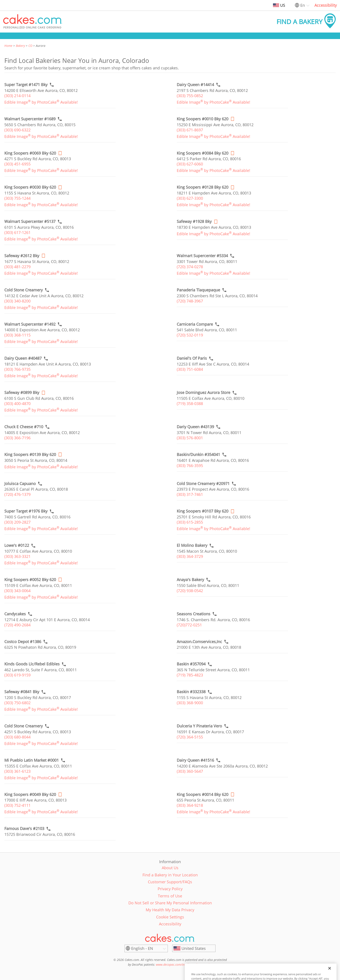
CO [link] (30, 46)
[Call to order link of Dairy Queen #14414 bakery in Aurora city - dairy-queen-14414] (195, 85)
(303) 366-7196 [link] (17, 438)
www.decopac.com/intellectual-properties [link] (184, 964)
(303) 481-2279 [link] (17, 267)
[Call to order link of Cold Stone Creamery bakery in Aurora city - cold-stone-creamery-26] (24, 290)
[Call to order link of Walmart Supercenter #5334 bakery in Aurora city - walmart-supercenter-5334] (202, 256)
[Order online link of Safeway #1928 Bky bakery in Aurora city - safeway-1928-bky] (194, 221)
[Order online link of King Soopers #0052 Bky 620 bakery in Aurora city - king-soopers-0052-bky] (30, 580)
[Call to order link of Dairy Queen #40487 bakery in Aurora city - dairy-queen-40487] (23, 358)
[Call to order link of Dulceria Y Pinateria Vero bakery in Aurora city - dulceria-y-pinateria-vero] (199, 726)
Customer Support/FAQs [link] (170, 882)
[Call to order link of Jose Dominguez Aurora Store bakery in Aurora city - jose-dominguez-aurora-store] (204, 393)
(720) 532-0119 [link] (190, 335)
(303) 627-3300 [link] (190, 198)
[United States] (194, 948)
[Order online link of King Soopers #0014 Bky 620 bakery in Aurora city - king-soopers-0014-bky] (203, 795)
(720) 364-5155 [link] (190, 737)
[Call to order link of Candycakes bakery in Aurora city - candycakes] (15, 614)
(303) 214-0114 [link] (17, 96)
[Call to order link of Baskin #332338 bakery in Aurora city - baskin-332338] (191, 692)
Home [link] (8, 46)
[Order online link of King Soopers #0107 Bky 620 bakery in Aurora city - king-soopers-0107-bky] (203, 511)
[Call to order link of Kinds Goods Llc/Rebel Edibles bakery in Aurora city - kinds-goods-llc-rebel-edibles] (32, 664)
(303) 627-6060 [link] (190, 164)
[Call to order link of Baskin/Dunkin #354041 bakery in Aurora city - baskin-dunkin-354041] (198, 455)
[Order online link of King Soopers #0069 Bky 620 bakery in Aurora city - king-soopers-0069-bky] (30, 153)
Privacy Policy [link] (170, 889)
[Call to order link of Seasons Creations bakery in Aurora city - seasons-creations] (194, 614)
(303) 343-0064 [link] (17, 591)
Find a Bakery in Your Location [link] (170, 875)
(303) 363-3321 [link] (17, 556)
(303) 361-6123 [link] (17, 771)
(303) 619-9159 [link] (17, 675)
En (303, 5)
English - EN (142, 948)
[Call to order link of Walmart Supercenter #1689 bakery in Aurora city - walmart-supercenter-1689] (30, 119)
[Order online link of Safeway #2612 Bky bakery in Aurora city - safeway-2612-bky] (22, 256)
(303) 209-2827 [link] (17, 522)
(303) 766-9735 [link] (17, 369)
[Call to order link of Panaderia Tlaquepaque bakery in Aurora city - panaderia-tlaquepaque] (198, 290)
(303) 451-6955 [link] (17, 164)
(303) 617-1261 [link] (17, 232)
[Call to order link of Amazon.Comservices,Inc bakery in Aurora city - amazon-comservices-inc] (199, 642)
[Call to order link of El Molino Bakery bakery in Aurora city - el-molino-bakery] (192, 545)
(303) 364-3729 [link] (190, 556)
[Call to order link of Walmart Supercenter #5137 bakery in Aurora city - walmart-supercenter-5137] (30, 221)
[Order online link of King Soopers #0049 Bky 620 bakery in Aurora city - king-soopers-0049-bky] (30, 795)
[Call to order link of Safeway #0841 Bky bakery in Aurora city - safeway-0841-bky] (22, 692)
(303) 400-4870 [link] (17, 403)
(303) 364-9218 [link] (190, 805)
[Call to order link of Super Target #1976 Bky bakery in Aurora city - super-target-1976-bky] (26, 511)
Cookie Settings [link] (170, 917)
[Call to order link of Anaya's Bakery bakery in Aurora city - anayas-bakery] (190, 580)
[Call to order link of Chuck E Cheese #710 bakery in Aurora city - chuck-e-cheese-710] (24, 427)
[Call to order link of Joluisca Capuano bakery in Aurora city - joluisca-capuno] (20, 484)
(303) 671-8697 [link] (190, 130)
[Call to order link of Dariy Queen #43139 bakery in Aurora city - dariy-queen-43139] (195, 427)
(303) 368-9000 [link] (190, 703)
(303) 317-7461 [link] (190, 494)
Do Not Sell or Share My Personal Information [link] (170, 903)
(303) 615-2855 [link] (190, 522)
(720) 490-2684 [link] (17, 625)
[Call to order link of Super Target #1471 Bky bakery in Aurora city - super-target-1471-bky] (26, 85)
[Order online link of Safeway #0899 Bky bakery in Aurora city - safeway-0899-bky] (22, 393)
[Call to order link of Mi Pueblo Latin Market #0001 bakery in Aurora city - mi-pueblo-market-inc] (32, 760)
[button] (33, 22)
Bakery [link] (20, 46)
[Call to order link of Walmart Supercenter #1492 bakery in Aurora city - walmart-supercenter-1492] (30, 324)
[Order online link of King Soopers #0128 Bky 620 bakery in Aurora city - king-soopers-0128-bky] (203, 187)
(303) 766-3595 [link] (190, 465)
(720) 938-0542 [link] (190, 591)
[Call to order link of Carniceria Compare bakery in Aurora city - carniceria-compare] (195, 324)
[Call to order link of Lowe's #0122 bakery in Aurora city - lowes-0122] (17, 545)
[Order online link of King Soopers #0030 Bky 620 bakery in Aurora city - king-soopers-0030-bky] (30, 187)
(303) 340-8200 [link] (17, 301)
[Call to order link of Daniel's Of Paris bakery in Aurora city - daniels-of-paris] (192, 358)
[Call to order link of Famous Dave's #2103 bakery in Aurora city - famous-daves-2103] (24, 829)
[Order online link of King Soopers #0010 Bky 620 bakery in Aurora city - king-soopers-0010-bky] (203, 119)
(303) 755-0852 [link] (190, 96)
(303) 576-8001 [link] (190, 438)
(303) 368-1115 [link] (17, 335)
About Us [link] (170, 868)
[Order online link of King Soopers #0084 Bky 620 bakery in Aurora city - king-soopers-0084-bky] (203, 153)
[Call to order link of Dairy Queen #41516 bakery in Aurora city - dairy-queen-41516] (195, 760)
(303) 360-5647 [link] (190, 771)
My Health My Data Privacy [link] (170, 910)
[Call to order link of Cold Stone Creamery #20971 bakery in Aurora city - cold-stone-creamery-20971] (203, 484)
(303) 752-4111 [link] (17, 805)
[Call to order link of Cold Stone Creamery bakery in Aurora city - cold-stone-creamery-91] (24, 726)
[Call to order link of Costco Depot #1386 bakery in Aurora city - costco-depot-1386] (23, 642)
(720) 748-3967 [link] (190, 301)
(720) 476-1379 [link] (17, 494)
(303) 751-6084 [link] (190, 369)
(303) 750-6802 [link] (17, 703)
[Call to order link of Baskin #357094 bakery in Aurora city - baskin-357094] (191, 664)
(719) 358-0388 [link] (190, 403)
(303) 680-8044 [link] (17, 737)
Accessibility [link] (326, 5)
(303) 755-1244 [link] (17, 198)
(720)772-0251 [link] (189, 625)
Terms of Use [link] (170, 896)
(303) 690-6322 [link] (17, 130)
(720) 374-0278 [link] (190, 267)
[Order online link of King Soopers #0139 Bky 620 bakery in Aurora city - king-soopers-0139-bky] (30, 455)
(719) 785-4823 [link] (190, 675)
